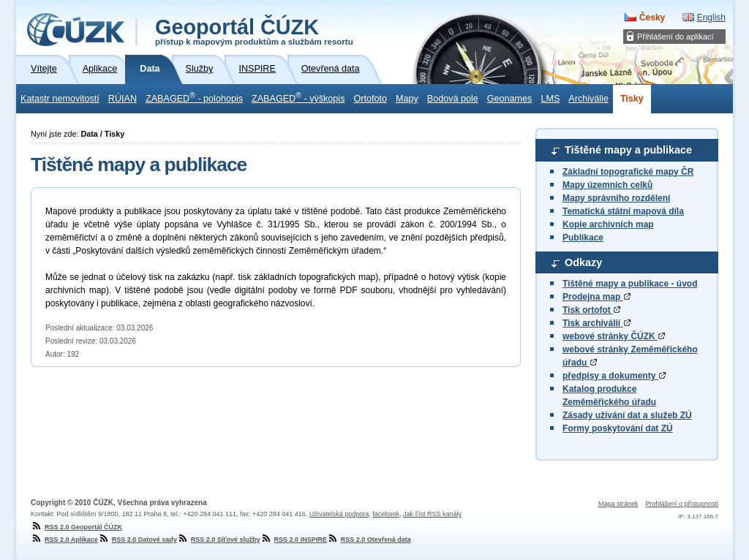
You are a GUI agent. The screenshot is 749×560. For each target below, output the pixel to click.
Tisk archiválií (596, 323)
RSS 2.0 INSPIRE (294, 540)
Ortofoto (370, 99)
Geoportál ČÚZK (254, 31)
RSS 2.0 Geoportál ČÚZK (76, 527)
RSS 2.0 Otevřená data (369, 540)
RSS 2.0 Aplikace (64, 540)
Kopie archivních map (608, 224)
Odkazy (583, 262)
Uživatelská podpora (339, 514)
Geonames (510, 99)
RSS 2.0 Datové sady (138, 540)
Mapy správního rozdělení (616, 198)
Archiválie (588, 99)
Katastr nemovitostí (60, 99)
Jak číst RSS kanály (432, 514)
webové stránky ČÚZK (614, 336)
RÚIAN (123, 99)
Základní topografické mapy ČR (628, 172)
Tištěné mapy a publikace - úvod (630, 284)
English (711, 18)
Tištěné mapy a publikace (628, 150)
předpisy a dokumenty (614, 376)
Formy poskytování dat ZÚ (618, 428)
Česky (652, 18)
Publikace (583, 238)
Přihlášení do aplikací (675, 37)
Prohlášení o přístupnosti (682, 504)
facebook (386, 514)
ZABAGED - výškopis (298, 97)
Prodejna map (596, 297)
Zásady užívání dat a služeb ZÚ (627, 415)
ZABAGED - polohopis (194, 97)
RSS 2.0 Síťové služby (219, 540)
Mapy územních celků (607, 185)
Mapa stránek (618, 504)
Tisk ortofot (591, 310)
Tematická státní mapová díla (623, 211)
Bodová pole (453, 99)
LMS (550, 99)
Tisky (632, 99)
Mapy (407, 99)
